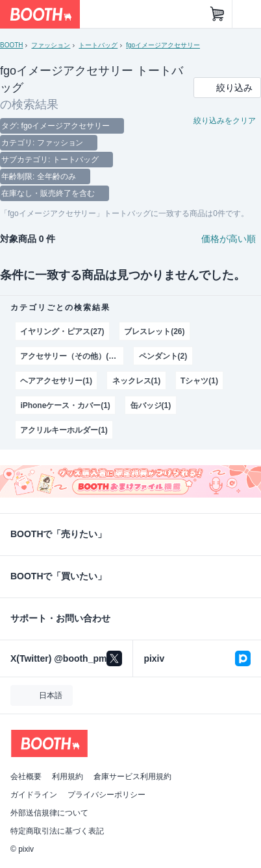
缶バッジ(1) (151, 405)
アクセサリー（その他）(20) (70, 356)
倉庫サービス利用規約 (132, 777)
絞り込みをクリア (225, 121)
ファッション (51, 45)
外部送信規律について (49, 813)
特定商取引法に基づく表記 (57, 831)
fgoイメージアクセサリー (163, 45)
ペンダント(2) (163, 356)
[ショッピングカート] (217, 14)
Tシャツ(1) (199, 381)
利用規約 (68, 777)
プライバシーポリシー (106, 795)
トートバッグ (98, 45)
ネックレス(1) (137, 381)
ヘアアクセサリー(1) (56, 381)
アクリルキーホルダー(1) (64, 430)
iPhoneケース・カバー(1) (65, 405)
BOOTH (11, 45)
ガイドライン (34, 795)
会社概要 (26, 777)
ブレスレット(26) (154, 332)
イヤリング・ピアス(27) (62, 332)
